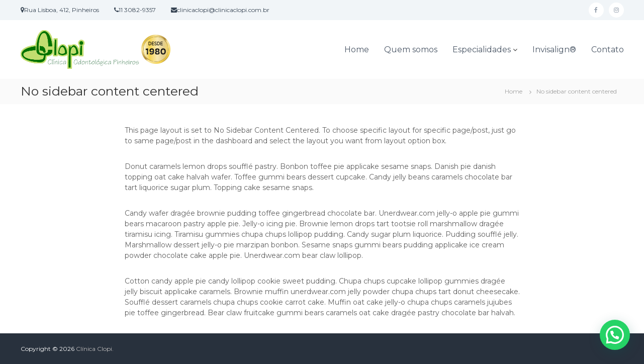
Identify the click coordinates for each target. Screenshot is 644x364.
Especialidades (482, 50)
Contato (608, 50)
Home (357, 50)
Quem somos (411, 50)
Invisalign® (554, 50)
